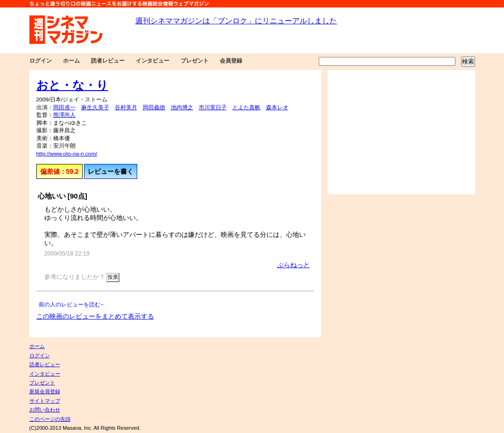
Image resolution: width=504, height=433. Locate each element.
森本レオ (277, 107)
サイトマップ (45, 401)
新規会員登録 (45, 391)
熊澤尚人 (64, 115)
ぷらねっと (294, 265)
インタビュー (153, 61)
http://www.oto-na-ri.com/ (67, 154)
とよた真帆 (246, 107)
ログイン (41, 61)
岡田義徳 (154, 107)
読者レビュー (108, 61)
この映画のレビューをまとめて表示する (95, 316)
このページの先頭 (50, 419)
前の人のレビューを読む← (72, 305)
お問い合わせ (45, 410)
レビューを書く (111, 171)
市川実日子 (213, 107)
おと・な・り (72, 85)
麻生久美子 (95, 107)
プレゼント (195, 61)
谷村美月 (126, 107)
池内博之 (182, 107)
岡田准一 (64, 107)
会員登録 (231, 61)
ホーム (71, 61)
